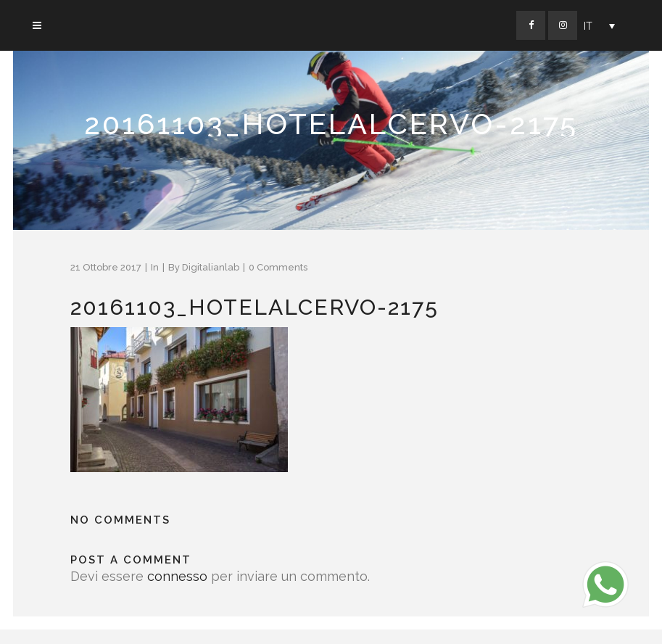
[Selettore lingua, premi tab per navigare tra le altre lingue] (599, 26)
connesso (177, 576)
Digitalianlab (211, 267)
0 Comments (278, 267)
